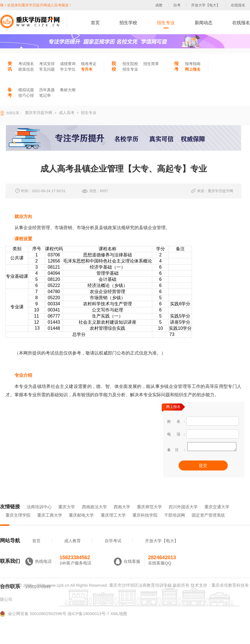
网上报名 (193, 69)
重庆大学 (67, 515)
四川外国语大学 (183, 515)
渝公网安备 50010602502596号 (33, 621)
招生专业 (166, 23)
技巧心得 (26, 95)
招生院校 (130, 64)
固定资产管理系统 (208, 523)
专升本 (87, 69)
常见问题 (47, 69)
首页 (95, 23)
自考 (177, 5)
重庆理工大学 (113, 523)
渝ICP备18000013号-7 (88, 621)
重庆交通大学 (217, 515)
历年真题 (47, 90)
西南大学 (122, 515)
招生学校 (128, 23)
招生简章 (151, 64)
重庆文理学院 (18, 523)
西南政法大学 (94, 515)
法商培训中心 (39, 515)
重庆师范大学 (149, 515)
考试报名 (26, 64)
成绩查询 (68, 64)
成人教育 (72, 548)
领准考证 (89, 64)
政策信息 (26, 69)
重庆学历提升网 (38, 113)
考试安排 (47, 64)
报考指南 (193, 64)
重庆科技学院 (145, 523)
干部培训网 (175, 523)
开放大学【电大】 (206, 5)
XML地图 (119, 621)
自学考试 (113, 548)
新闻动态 (204, 23)
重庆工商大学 (50, 523)
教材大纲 (68, 90)
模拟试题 (26, 90)
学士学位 (68, 69)
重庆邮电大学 (81, 523)
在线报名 (238, 5)
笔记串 (45, 95)
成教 (159, 5)
